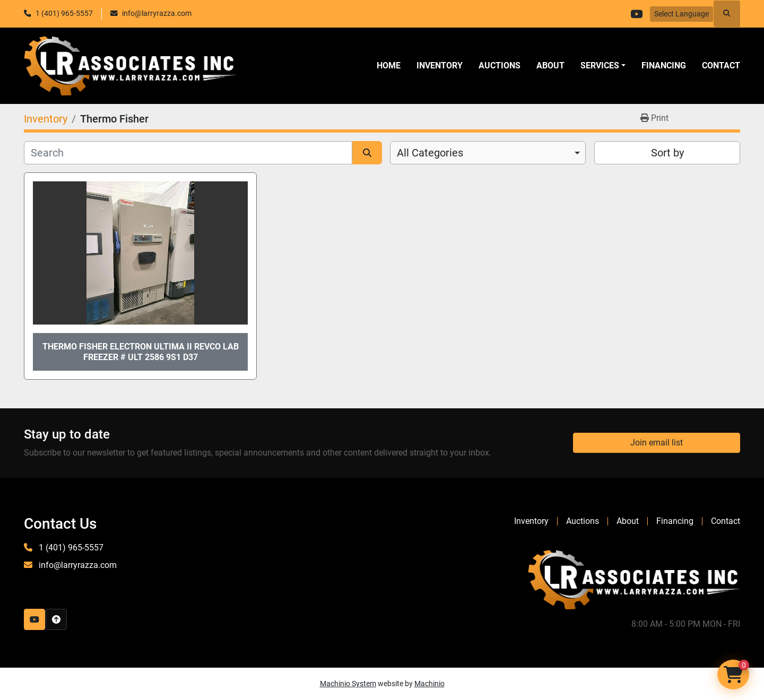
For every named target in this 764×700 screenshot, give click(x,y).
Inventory (440, 65)
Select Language (681, 14)
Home (389, 65)
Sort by (667, 153)
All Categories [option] (430, 153)
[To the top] (56, 619)
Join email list (657, 443)
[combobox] (488, 153)
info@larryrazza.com (157, 13)
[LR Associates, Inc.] (634, 579)
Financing (664, 65)
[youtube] (636, 14)
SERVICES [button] (600, 65)
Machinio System (348, 684)
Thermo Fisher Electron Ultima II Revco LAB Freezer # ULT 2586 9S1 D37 (141, 352)
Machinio (429, 684)
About (550, 65)
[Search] (188, 153)
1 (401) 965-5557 (64, 13)
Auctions (500, 65)
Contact (721, 65)
